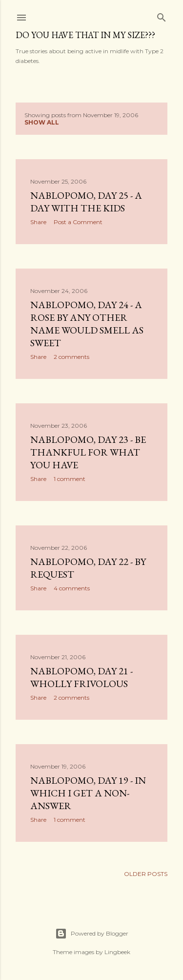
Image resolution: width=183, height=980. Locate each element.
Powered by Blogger (92, 934)
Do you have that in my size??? (85, 35)
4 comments (72, 588)
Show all (42, 122)
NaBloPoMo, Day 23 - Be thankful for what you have (88, 452)
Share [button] (38, 222)
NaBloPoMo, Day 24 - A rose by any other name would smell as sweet (87, 324)
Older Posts (146, 874)
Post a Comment (78, 222)
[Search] (162, 15)
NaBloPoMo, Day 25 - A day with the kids (86, 202)
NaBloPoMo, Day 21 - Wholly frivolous (81, 677)
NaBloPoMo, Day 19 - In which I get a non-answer (88, 793)
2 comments (71, 357)
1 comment (70, 479)
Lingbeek (117, 952)
